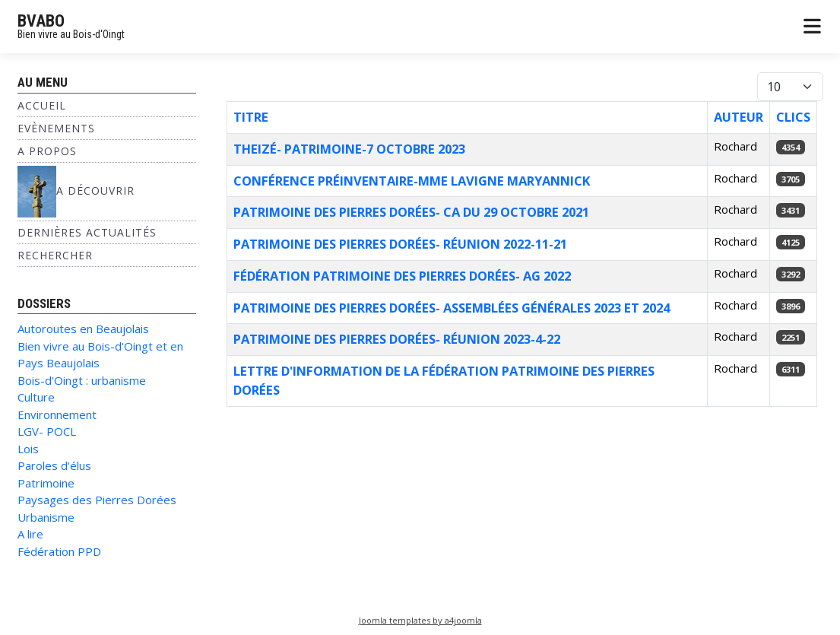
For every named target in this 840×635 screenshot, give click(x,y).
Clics (793, 117)
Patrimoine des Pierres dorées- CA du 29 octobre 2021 (411, 212)
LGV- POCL (47, 431)
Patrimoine (46, 483)
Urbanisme (46, 517)
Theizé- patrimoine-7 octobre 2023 (349, 149)
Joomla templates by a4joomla (420, 620)
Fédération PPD (59, 551)
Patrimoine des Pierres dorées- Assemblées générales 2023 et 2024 (452, 308)
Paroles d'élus (54, 465)
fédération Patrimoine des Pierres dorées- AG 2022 (402, 276)
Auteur (739, 117)
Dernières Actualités (87, 232)
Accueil (42, 105)
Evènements (56, 128)
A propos (47, 151)
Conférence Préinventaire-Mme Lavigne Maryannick (412, 181)
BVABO (41, 21)
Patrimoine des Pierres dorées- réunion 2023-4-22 (397, 339)
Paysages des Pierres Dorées (97, 500)
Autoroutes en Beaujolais (83, 329)
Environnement (57, 414)
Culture (36, 397)
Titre (251, 117)
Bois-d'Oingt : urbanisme (82, 380)
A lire (30, 534)
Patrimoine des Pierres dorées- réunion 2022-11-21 (400, 244)
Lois (28, 449)
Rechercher (55, 255)
